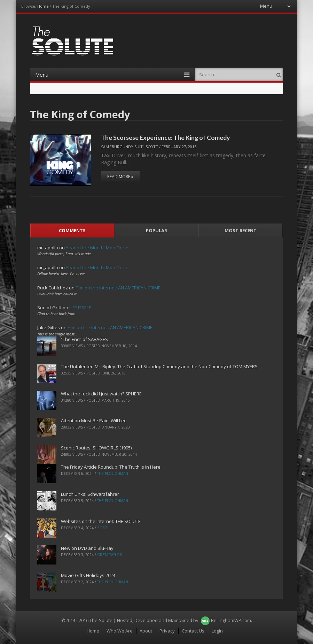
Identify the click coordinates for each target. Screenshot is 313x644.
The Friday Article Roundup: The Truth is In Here (111, 467)
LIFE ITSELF (80, 308)
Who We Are (120, 631)
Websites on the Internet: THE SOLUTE (101, 521)
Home (43, 6)
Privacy (167, 631)
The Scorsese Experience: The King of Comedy (165, 137)
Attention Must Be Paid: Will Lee (94, 421)
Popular (156, 230)
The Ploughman (113, 473)
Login (217, 631)
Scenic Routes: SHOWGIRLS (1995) (96, 448)
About (146, 631)
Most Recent (241, 230)
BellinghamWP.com (231, 620)
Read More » (120, 177)
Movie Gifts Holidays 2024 (88, 575)
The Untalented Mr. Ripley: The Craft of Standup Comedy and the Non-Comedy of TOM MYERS (159, 366)
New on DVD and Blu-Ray (87, 548)
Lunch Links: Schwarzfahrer (90, 494)
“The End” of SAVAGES (84, 339)
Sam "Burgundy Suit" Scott (130, 147)
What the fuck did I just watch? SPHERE (101, 394)
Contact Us (193, 631)
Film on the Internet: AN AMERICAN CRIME (118, 288)
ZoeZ (102, 528)
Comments (72, 230)
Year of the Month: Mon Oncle (97, 248)
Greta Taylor (110, 555)
